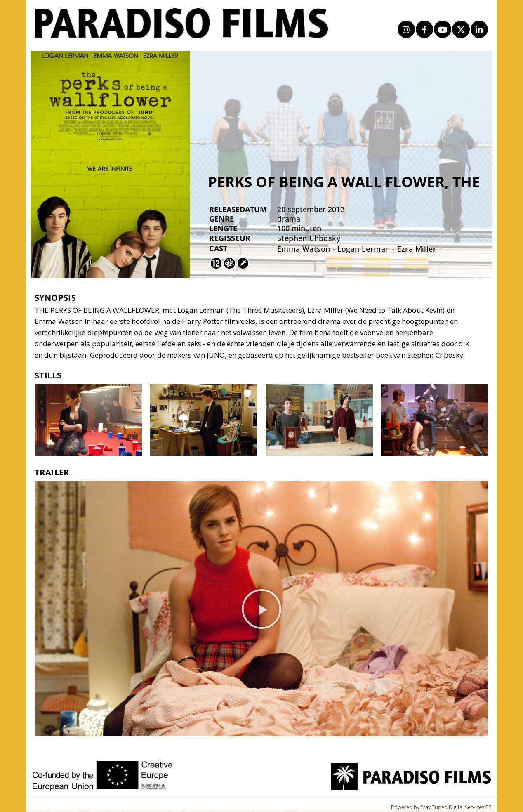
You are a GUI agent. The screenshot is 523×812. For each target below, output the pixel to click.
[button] (261, 609)
